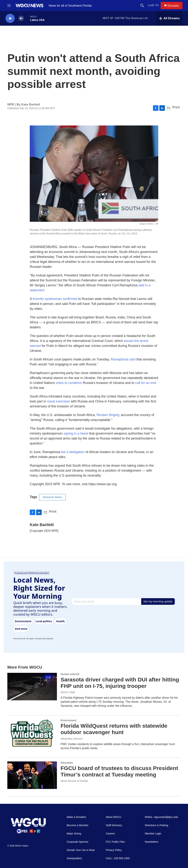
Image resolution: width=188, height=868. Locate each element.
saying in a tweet (76, 433)
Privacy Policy (114, 850)
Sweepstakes (74, 858)
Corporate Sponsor (77, 842)
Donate (173, 6)
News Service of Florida (74, 781)
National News (52, 497)
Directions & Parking (157, 825)
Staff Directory (114, 825)
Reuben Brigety (107, 415)
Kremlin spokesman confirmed (55, 299)
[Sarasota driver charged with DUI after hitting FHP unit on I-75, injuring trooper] (32, 687)
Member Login (153, 834)
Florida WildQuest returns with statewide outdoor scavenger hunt (114, 729)
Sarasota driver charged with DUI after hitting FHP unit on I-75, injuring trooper (120, 683)
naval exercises (58, 401)
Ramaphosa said (123, 359)
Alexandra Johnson (72, 739)
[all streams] (169, 18)
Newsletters (152, 842)
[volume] (21, 18)
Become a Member (77, 825)
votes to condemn (69, 383)
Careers (110, 834)
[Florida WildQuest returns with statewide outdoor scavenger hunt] (32, 733)
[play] (10, 18)
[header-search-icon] (142, 6)
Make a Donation (76, 817)
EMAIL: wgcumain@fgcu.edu (161, 817)
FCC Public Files (115, 842)
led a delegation (73, 452)
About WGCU (114, 817)
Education (67, 763)
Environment (68, 720)
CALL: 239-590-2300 (118, 858)
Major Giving (74, 834)
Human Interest (70, 674)
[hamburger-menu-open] (9, 6)
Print (176, 107)
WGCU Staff (68, 692)
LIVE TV (153, 5)
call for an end (146, 383)
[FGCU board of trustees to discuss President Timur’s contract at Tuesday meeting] (32, 775)
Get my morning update (158, 601)
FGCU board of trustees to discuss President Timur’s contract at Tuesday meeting (119, 771)
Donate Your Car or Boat (81, 850)
